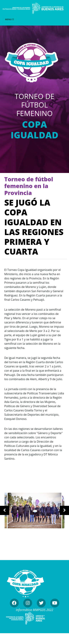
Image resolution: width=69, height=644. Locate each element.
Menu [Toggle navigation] (10, 19)
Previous (5, 510)
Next (64, 510)
